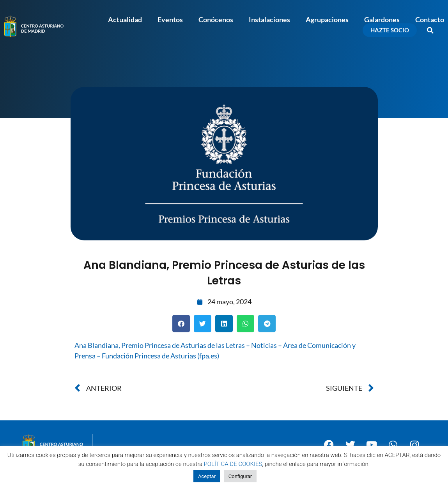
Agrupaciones (327, 19)
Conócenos (216, 19)
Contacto (430, 19)
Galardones (382, 19)
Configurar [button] (240, 476)
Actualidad (125, 19)
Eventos (170, 19)
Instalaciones (269, 19)
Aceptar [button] (207, 476)
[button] (430, 30)
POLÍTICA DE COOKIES (233, 464)
